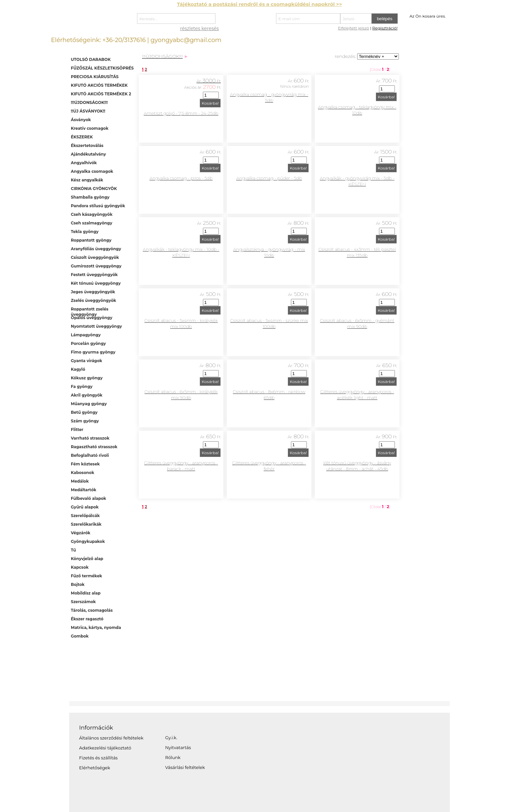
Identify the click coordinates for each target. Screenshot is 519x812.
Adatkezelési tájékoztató (105, 748)
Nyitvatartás (178, 747)
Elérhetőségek (95, 768)
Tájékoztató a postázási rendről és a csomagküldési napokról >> (259, 4)
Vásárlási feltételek (185, 767)
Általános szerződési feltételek (111, 738)
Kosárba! (210, 103)
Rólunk (173, 757)
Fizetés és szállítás (98, 758)
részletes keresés (199, 28)
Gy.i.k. (171, 738)
